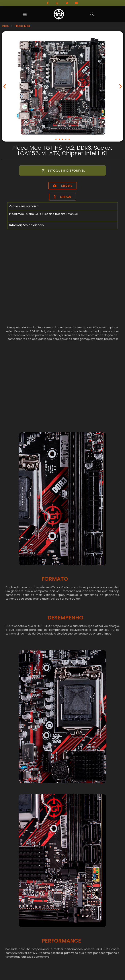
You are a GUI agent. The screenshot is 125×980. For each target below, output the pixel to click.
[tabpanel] (62, 216)
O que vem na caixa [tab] (24, 206)
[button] (25, 14)
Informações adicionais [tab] (27, 225)
